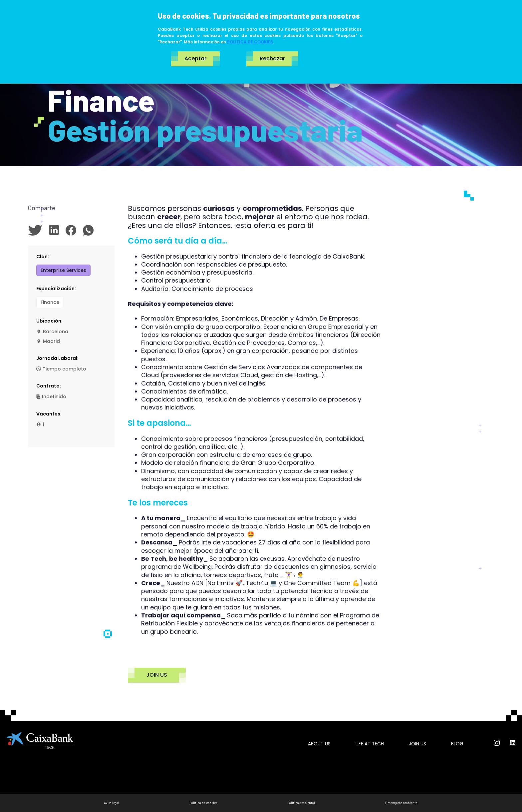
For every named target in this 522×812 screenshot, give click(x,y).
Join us (417, 744)
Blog (457, 744)
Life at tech (370, 744)
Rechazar (272, 59)
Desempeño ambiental (402, 803)
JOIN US (157, 675)
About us (319, 744)
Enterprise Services (63, 270)
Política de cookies (203, 803)
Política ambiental (301, 803)
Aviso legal (112, 803)
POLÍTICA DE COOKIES (250, 42)
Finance (50, 302)
